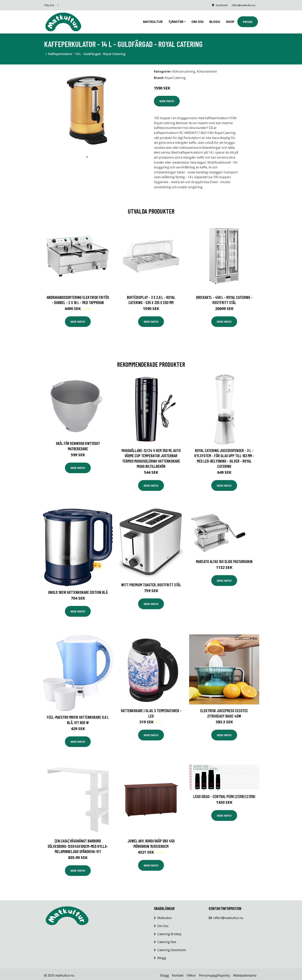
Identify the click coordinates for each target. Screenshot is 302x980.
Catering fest (167, 939)
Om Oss (163, 923)
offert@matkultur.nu (242, 5)
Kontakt (178, 973)
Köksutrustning (184, 69)
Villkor (191, 973)
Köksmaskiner (207, 69)
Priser (248, 20)
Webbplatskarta (245, 973)
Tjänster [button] (176, 20)
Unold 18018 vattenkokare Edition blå (78, 589)
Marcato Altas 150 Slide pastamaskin (224, 559)
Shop (230, 20)
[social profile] (58, 5)
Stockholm (219, 5)
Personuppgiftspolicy (214, 973)
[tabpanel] (87, 108)
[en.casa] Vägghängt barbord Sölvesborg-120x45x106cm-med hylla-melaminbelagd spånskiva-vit (78, 843)
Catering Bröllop (169, 931)
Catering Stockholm (172, 947)
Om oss (198, 20)
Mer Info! (167, 98)
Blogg (215, 20)
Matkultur (153, 20)
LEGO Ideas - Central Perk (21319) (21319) (224, 794)
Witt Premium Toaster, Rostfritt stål (151, 582)
